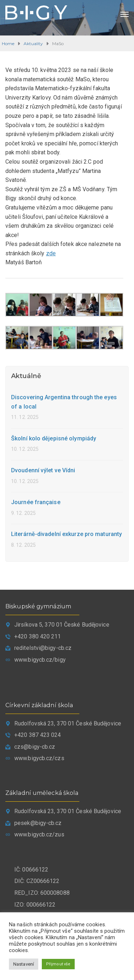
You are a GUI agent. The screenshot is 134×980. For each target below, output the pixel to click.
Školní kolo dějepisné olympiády (54, 438)
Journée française (36, 502)
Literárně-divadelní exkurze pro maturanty (66, 534)
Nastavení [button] (24, 964)
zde (51, 253)
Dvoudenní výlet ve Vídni (43, 470)
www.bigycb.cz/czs (39, 758)
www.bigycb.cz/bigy (40, 660)
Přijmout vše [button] (58, 964)
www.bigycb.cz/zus (39, 834)
